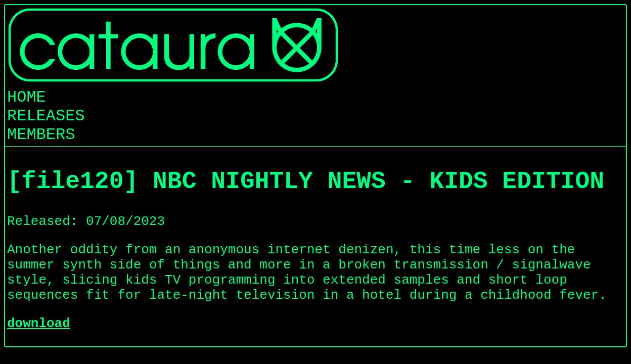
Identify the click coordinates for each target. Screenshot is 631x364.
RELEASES (46, 116)
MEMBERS (41, 135)
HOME (27, 97)
